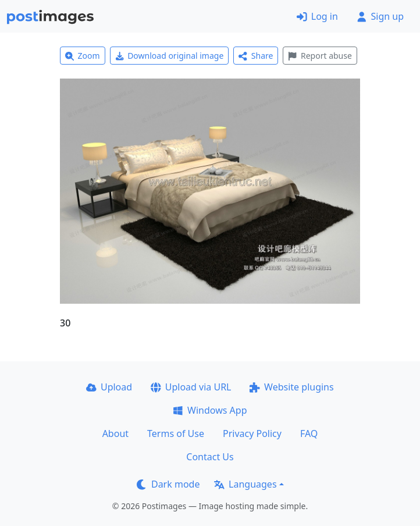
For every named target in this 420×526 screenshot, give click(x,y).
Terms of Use (176, 433)
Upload (109, 387)
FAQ (309, 433)
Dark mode (168, 484)
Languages (245, 484)
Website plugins (291, 387)
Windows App (210, 410)
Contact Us (210, 457)
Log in (317, 16)
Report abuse (320, 56)
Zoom (83, 56)
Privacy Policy (252, 433)
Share (256, 56)
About (115, 433)
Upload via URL (191, 387)
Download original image (170, 56)
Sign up (380, 16)
